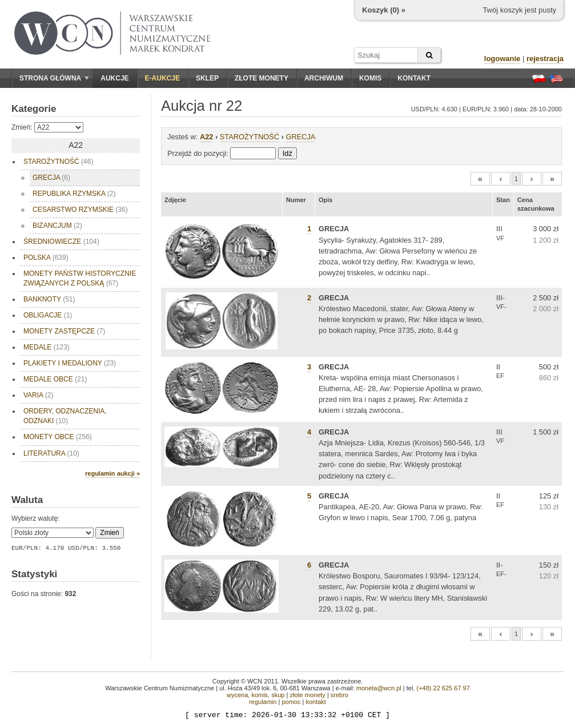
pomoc (291, 702)
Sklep (207, 78)
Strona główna (54, 78)
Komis (370, 78)
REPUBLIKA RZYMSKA (74, 194)
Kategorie (34, 109)
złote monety (307, 695)
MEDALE (47, 347)
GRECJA (51, 178)
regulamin (263, 702)
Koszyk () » (384, 10)
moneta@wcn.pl (379, 688)
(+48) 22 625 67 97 (443, 688)
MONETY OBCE (58, 437)
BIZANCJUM (57, 226)
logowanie (502, 59)
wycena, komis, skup (256, 695)
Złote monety (262, 78)
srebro (339, 695)
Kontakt (414, 78)
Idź (287, 153)
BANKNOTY (49, 299)
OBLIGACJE (48, 315)
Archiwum (324, 78)
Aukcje (114, 78)
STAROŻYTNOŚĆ (58, 162)
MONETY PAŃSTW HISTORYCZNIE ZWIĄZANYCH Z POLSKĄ (80, 278)
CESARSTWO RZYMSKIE (80, 210)
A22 (206, 137)
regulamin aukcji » (112, 473)
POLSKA (46, 258)
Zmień (109, 533)
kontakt (315, 702)
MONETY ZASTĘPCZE (64, 331)
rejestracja (545, 59)
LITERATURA (51, 453)
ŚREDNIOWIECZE (61, 242)
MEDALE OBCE (55, 379)
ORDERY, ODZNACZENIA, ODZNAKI (65, 416)
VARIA (38, 395)
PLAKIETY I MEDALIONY (70, 363)
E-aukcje (162, 78)
